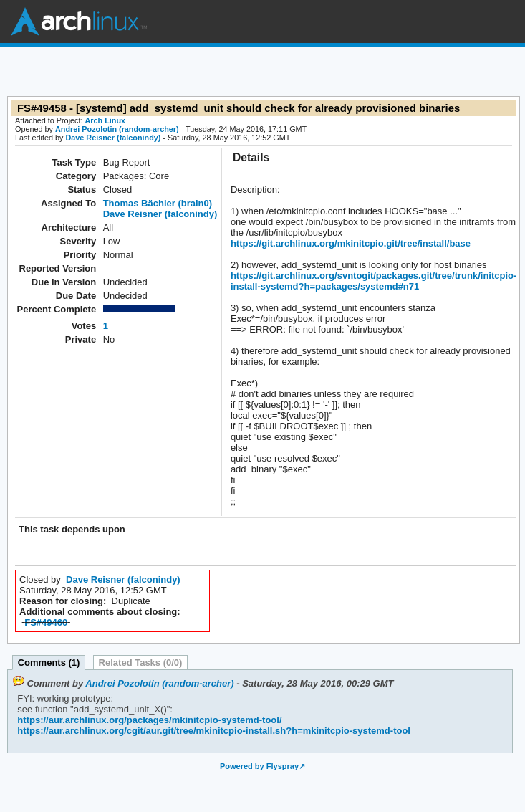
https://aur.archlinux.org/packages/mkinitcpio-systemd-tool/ (149, 720)
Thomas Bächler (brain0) (158, 203)
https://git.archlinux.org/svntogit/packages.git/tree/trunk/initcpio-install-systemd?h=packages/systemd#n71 (374, 281)
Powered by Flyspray (259, 766)
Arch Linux (79, 22)
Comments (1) (49, 663)
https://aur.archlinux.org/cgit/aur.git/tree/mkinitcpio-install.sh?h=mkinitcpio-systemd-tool (214, 731)
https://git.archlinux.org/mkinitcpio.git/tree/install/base (351, 243)
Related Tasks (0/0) (141, 663)
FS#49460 (46, 622)
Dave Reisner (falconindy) (113, 138)
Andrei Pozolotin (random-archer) (117, 129)
